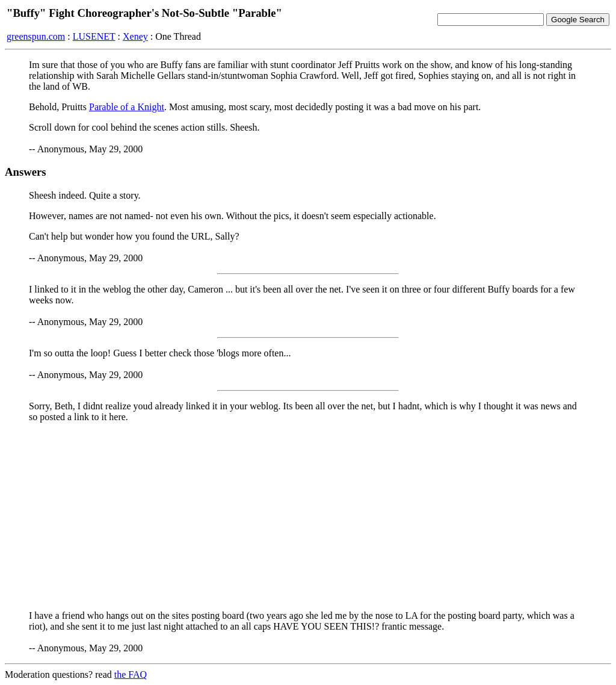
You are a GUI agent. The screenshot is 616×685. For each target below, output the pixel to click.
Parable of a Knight (127, 107)
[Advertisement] (308, 516)
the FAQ (131, 674)
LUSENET (94, 36)
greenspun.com (36, 36)
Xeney (135, 36)
